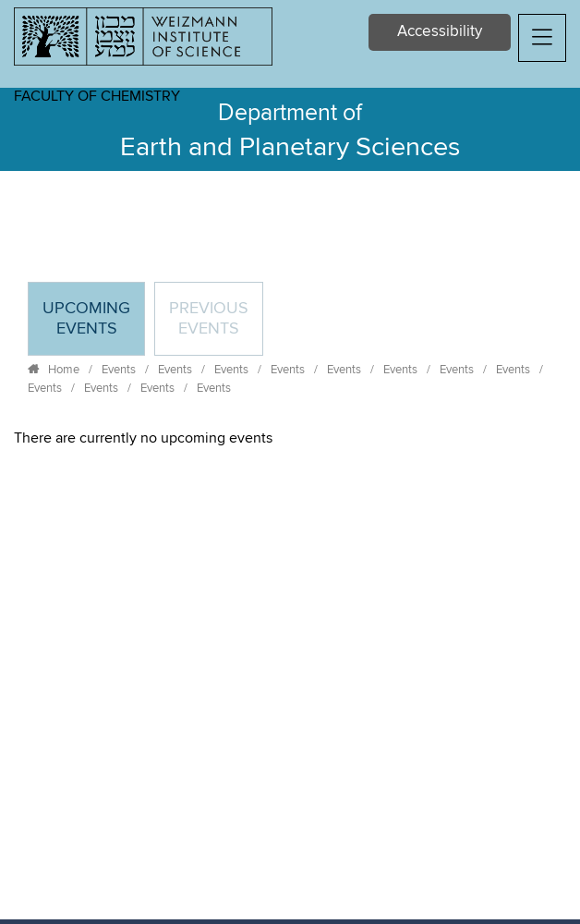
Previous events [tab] (209, 319)
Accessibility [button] (440, 32)
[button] (542, 38)
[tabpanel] (290, 438)
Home (64, 370)
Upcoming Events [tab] (93, 327)
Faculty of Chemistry (97, 96)
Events (119, 370)
